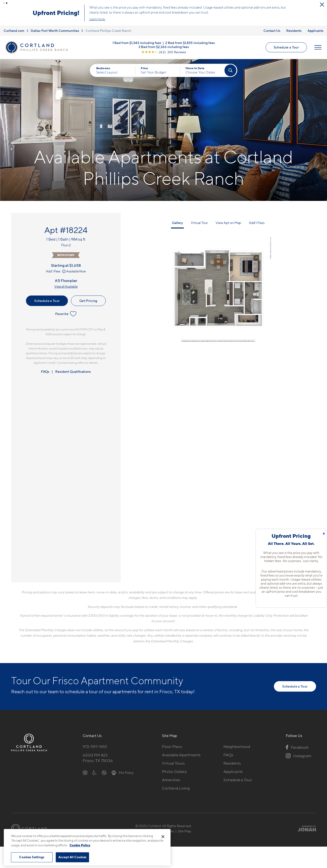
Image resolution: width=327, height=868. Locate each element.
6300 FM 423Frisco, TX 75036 (98, 757)
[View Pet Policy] (123, 772)
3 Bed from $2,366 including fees (164, 46)
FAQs (45, 371)
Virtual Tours (173, 763)
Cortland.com (14, 30)
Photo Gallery (174, 771)
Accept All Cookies (72, 857)
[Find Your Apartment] (230, 70)
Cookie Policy (80, 845)
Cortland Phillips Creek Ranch (108, 30)
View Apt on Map (228, 222)
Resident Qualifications (73, 371)
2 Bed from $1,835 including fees (190, 42)
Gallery (177, 222)
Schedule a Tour (286, 47)
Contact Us (272, 30)
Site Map (184, 831)
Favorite (66, 314)
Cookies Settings (32, 857)
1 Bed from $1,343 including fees (137, 42)
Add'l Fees (56, 271)
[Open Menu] (318, 47)
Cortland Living (176, 788)
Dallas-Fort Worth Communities (55, 30)
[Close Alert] (154, 5)
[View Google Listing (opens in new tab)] (164, 51)
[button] (4, 3)
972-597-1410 (95, 746)
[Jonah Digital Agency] (305, 828)
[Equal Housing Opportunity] (85, 772)
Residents (294, 30)
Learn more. (257, 19)
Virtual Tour (199, 222)
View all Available (66, 286)
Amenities (171, 779)
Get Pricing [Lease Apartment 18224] (88, 300)
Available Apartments (181, 754)
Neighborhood (237, 746)
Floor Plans (172, 746)
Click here (14, 16)
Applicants (315, 30)
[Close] (163, 837)
